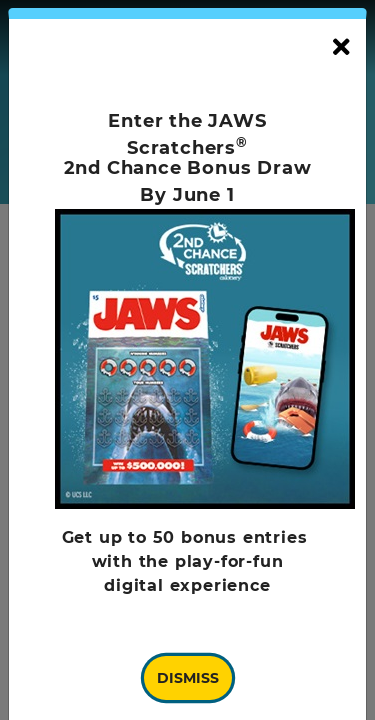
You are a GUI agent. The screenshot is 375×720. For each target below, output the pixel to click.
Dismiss (188, 678)
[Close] (341, 47)
